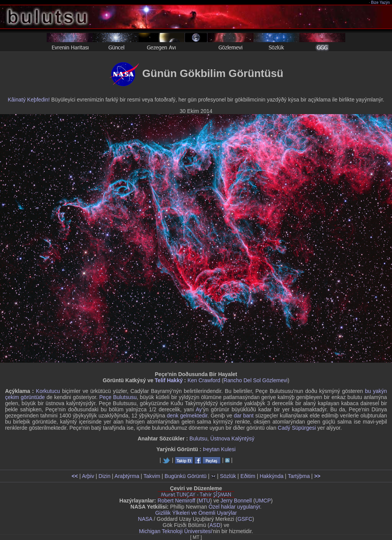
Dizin (104, 476)
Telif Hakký (169, 380)
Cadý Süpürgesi (297, 428)
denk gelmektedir (187, 416)
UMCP (263, 501)
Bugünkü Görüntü (186, 476)
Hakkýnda (271, 476)
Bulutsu (198, 439)
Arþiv (88, 476)
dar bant (244, 416)
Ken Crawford (204, 380)
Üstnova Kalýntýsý (232, 439)
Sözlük (228, 476)
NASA (145, 519)
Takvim (152, 476)
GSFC (245, 519)
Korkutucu (48, 391)
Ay (199, 409)
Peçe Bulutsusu (118, 397)
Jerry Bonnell (236, 501)
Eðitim (248, 476)
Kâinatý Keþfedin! (29, 100)
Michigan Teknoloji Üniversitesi (175, 531)
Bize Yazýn (381, 2)
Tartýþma (299, 476)
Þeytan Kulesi (219, 449)
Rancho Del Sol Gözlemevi (256, 380)
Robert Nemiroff (176, 501)
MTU (204, 501)
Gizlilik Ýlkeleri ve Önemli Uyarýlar (196, 513)
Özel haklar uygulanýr (234, 507)
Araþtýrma (127, 476)
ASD (215, 525)
